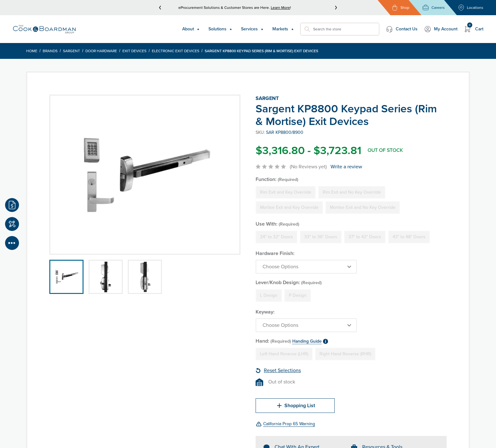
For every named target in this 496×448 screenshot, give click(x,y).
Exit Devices (134, 51)
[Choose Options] (306, 267)
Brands (50, 51)
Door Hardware (101, 51)
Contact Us (402, 29)
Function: (277, 179)
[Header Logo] (44, 29)
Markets (283, 29)
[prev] (160, 8)
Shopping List (295, 406)
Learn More (280, 8)
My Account (441, 29)
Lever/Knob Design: (289, 282)
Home (32, 51)
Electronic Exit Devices (176, 51)
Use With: (277, 224)
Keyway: (265, 312)
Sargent (71, 51)
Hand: (292, 341)
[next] (336, 8)
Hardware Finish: (275, 253)
